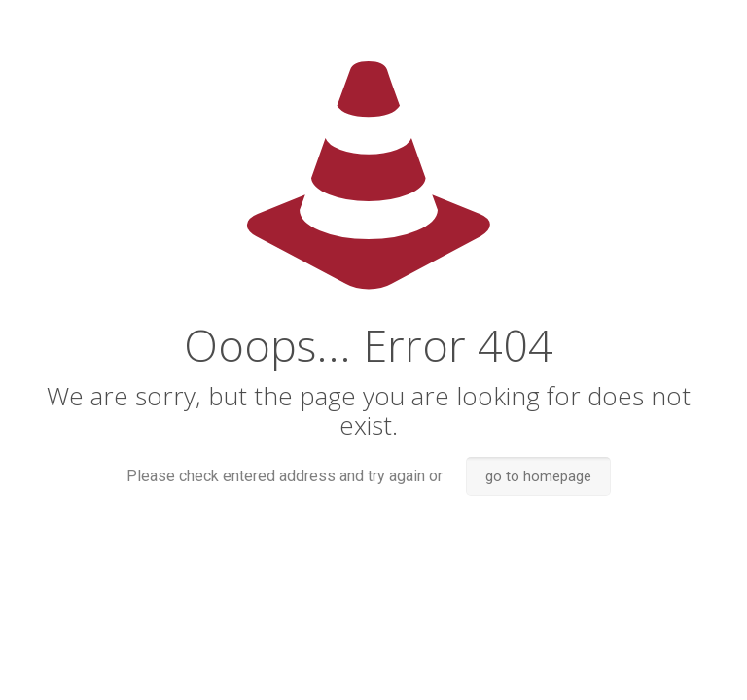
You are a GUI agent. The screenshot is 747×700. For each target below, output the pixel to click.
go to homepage (538, 476)
